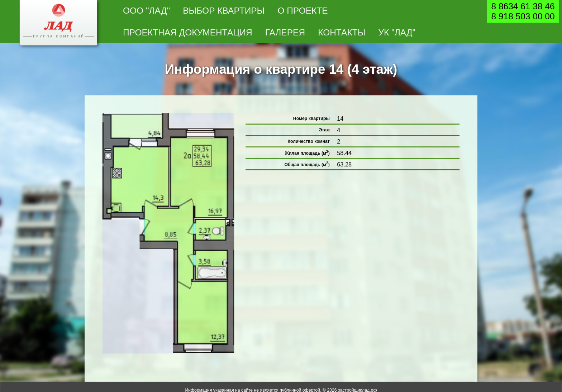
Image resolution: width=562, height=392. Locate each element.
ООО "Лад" (146, 11)
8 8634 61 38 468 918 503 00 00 (523, 11)
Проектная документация (188, 32)
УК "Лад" (397, 32)
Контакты (342, 32)
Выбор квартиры (224, 11)
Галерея (285, 32)
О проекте (303, 11)
